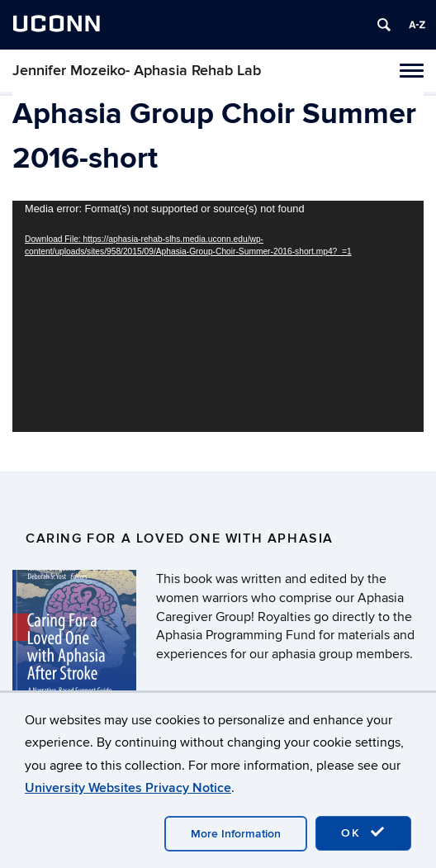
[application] (218, 316)
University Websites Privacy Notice (128, 788)
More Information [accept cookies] (236, 834)
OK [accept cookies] (363, 832)
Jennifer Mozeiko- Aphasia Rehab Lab (137, 71)
